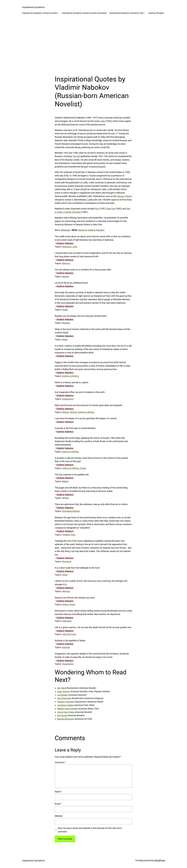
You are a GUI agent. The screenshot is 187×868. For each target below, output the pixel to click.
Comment (60, 762)
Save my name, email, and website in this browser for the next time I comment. (90, 830)
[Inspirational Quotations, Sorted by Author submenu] (58, 13)
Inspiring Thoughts (156, 13)
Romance (67, 561)
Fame (65, 575)
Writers (66, 412)
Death (65, 310)
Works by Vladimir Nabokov (91, 230)
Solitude (66, 647)
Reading (66, 323)
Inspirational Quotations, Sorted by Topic (127, 13)
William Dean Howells (67, 709)
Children (66, 535)
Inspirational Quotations (33, 7)
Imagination (68, 399)
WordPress (160, 860)
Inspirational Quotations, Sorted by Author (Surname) (84, 13)
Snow (72, 604)
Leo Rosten (62, 695)
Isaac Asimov (64, 691)
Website (59, 816)
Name (58, 792)
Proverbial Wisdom (71, 511)
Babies (65, 481)
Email (58, 804)
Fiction (83, 468)
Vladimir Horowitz (66, 702)
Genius (65, 604)
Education (67, 621)
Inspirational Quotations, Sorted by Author (40, 13)
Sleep (65, 339)
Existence (67, 247)
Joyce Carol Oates (66, 712)
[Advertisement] (93, 43)
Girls (73, 535)
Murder (66, 276)
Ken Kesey (62, 715)
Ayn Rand (62, 688)
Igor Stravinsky (64, 698)
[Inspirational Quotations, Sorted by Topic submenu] (145, 13)
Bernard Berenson (66, 719)
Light (75, 247)
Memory (66, 263)
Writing (73, 412)
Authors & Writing (70, 376)
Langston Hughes (66, 705)
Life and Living (69, 634)
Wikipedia (65, 230)
